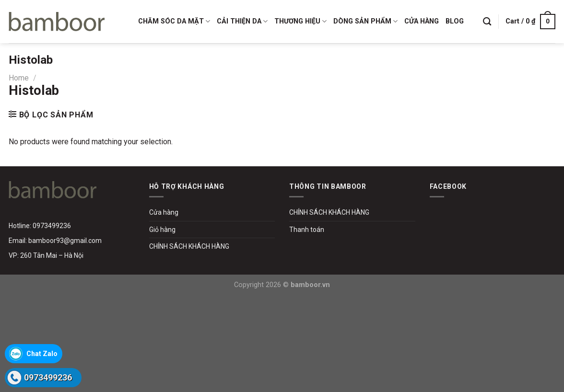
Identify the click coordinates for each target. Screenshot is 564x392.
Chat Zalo (42, 354)
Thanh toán (307, 230)
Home (19, 78)
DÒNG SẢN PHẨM (365, 21)
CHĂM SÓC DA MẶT (174, 21)
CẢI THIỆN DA (242, 21)
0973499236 (48, 377)
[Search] (487, 22)
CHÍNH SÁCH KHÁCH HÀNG (189, 246)
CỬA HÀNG (422, 21)
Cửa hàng (164, 212)
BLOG (455, 21)
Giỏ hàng (162, 230)
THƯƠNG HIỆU (300, 21)
